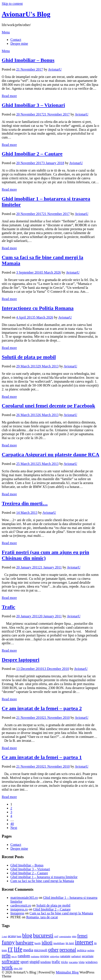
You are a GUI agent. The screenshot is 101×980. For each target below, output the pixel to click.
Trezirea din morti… (25, 503)
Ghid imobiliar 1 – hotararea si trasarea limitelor (44, 877)
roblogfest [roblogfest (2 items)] (55, 956)
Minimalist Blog (67, 972)
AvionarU (55, 69)
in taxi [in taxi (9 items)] (70, 943)
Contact (16, 40)
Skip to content (12, 4)
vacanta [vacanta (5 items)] (73, 962)
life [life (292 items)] (18, 949)
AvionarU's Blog (26, 14)
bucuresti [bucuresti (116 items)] (43, 935)
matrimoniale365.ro (24, 898)
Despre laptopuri (21, 660)
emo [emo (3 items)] (74, 936)
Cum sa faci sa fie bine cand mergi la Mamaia (42, 881)
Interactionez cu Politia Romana (38, 308)
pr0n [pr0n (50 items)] (6, 956)
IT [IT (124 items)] (10, 949)
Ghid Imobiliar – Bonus (28, 60)
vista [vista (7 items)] (81, 962)
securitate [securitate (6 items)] (88, 956)
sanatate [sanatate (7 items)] (65, 956)
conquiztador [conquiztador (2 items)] (65, 936)
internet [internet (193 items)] (84, 942)
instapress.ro (19, 909)
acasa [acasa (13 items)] (12, 936)
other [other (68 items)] (53, 950)
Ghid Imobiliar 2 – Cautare (32, 154)
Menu (6, 32)
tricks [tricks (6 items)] (64, 962)
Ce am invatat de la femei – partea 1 (42, 757)
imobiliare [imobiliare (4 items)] (59, 943)
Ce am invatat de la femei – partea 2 (42, 708)
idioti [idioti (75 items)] (47, 942)
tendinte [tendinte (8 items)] (46, 962)
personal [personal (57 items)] (68, 950)
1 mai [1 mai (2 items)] (4, 936)
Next (14, 828)
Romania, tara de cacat (42, 917)
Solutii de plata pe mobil (29, 357)
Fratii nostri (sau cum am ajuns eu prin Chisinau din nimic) (45, 555)
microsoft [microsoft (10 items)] (41, 950)
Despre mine (19, 44)
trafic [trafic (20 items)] (56, 962)
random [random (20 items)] (24, 956)
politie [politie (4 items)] (91, 950)
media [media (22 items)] (28, 950)
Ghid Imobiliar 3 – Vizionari (33, 105)
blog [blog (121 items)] (27, 935)
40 (12, 824)
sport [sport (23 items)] (24, 962)
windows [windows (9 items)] (91, 962)
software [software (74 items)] (11, 961)
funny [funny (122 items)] (8, 942)
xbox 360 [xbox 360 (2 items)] (18, 968)
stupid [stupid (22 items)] (34, 962)
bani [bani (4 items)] (19, 936)
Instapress (17, 913)
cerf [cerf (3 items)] (56, 936)
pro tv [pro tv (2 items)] (14, 956)
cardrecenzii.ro (21, 905)
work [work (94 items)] (7, 967)
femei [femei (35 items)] (82, 936)
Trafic (8, 607)
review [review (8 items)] (45, 956)
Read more (9, 96)
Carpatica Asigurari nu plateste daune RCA (50, 454)
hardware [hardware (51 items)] (25, 943)
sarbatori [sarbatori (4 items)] (76, 956)
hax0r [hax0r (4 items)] (38, 943)
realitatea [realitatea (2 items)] (35, 956)
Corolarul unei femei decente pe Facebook (48, 406)
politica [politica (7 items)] (82, 950)
